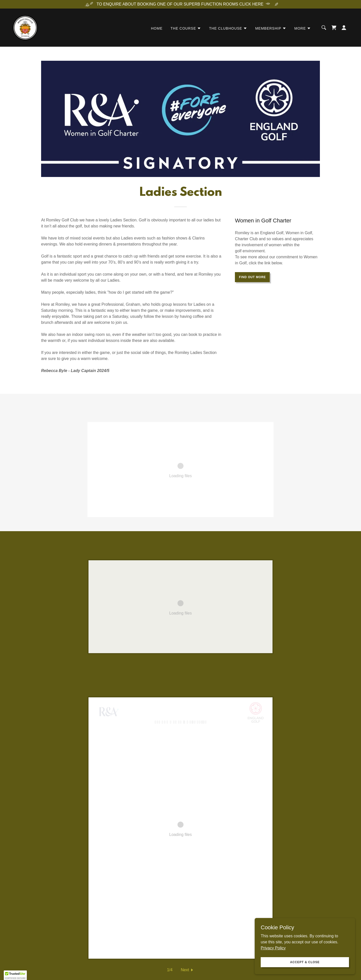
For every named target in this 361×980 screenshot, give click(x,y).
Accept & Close (305, 962)
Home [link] (157, 28)
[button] (186, 28)
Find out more (252, 277)
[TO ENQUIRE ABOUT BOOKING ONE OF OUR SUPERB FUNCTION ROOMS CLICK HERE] (180, 4)
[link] (25, 27)
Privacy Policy (273, 948)
